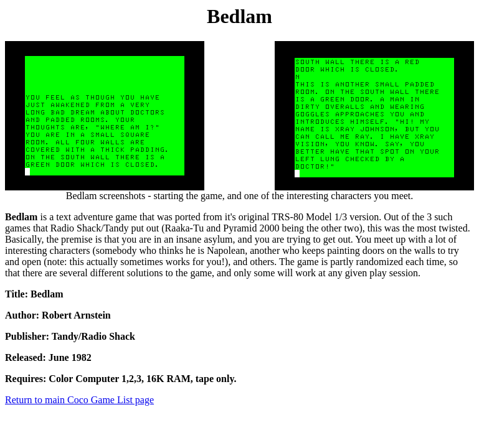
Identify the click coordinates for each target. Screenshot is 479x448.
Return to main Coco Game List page (79, 400)
